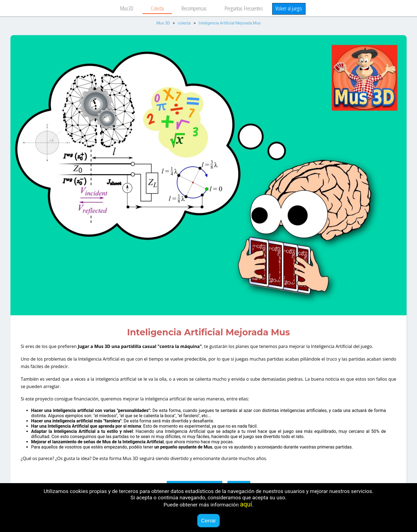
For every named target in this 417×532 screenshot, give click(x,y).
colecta (184, 23)
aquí (246, 504)
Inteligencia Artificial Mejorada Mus (230, 23)
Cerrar (209, 521)
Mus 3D (163, 23)
